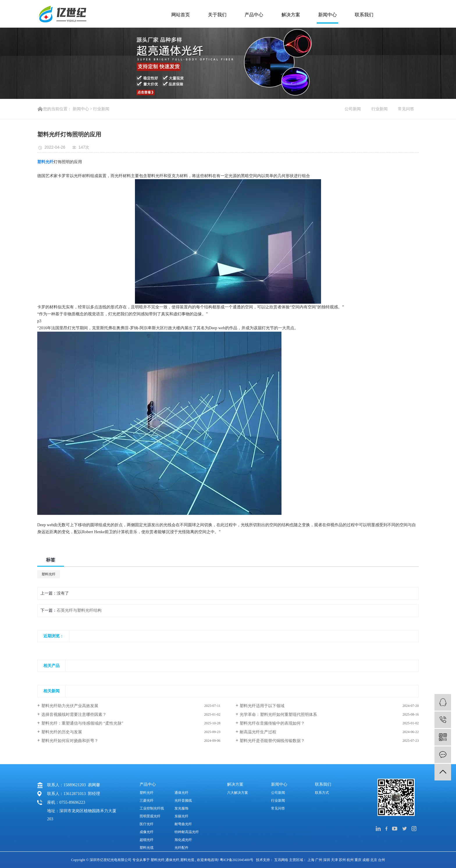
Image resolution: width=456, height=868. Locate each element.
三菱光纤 (147, 801)
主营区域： (298, 860)
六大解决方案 (238, 793)
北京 (374, 860)
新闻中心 (327, 15)
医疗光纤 (147, 824)
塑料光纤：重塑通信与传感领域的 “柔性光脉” (82, 723)
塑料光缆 (147, 848)
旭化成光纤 (183, 840)
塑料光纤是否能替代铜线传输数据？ (272, 741)
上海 (311, 860)
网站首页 (181, 15)
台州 (382, 860)
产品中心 (254, 15)
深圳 (327, 860)
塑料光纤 (49, 574)
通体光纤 (181, 793)
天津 (335, 860)
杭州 (351, 860)
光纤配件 (181, 848)
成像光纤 (147, 832)
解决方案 (291, 15)
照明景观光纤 (150, 816)
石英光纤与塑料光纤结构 (79, 610)
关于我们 (217, 15)
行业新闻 (101, 109)
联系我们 (364, 15)
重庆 (358, 860)
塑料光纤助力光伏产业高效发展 (70, 706)
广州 (319, 860)
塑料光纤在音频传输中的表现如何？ (272, 723)
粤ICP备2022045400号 (237, 860)
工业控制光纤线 (152, 808)
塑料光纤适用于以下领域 (262, 706)
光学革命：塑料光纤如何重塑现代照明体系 (278, 715)
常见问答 (406, 109)
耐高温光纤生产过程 (258, 732)
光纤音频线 (183, 801)
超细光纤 (147, 840)
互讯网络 (281, 860)
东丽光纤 (181, 816)
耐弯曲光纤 (183, 824)
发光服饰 (181, 808)
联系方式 (322, 793)
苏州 (343, 860)
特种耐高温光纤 (187, 832)
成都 (366, 860)
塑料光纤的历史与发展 (62, 732)
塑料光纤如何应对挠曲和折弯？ (70, 741)
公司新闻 (353, 109)
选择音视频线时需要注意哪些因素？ (74, 715)
